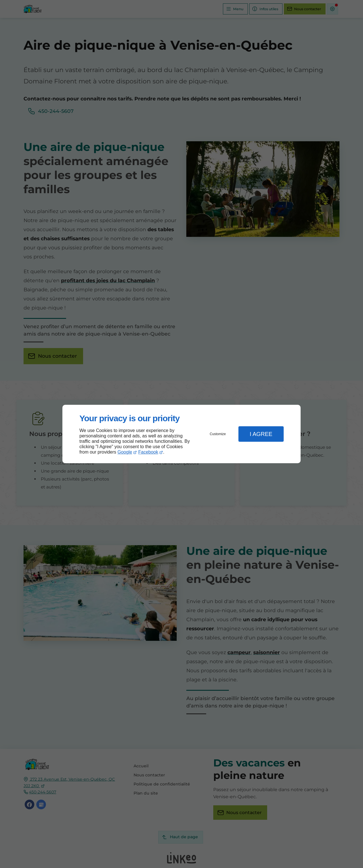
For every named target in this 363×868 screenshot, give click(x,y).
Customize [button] (218, 434)
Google (125, 452)
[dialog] (181, 434)
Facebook (148, 452)
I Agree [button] (261, 434)
